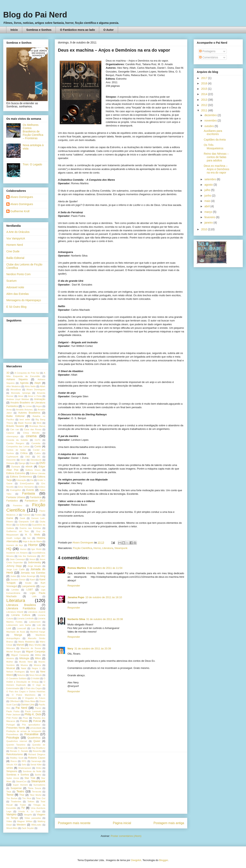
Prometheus (12, 734)
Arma (9, 410)
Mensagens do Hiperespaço (24, 300)
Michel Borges (14, 652)
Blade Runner (25, 423)
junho (208, 196)
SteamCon (21, 781)
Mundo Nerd (26, 662)
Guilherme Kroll (20, 211)
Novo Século (36, 675)
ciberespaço (12, 436)
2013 (205, 100)
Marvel (20, 645)
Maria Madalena (26, 642)
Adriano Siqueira (17, 379)
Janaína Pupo (76, 597)
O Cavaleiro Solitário (17, 678)
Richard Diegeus (37, 754)
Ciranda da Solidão (17, 440)
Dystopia (16, 467)
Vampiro (11, 814)
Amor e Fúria (35, 396)
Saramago (36, 761)
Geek (23, 518)
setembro (210, 179)
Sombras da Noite (32, 771)
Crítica (24, 453)
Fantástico (12, 501)
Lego (43, 586)
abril (207, 206)
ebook (29, 467)
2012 (205, 105)
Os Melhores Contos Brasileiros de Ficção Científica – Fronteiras (33, 132)
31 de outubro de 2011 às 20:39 (93, 649)
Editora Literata (38, 473)
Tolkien (31, 801)
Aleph (37, 383)
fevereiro (210, 217)
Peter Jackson (13, 715)
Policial (37, 721)
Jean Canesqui (17, 559)
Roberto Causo (37, 758)
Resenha (37, 751)
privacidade (36, 728)
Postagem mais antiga (169, 823)
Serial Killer (36, 765)
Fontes (38, 515)
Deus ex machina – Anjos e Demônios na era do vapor (217, 169)
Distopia (10, 463)
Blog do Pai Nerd (35, 15)
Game (10, 518)
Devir (23, 460)
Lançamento (29, 586)
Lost (9, 628)
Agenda (24, 383)
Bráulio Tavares (15, 426)
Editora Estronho (16, 473)
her (29, 538)
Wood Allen (12, 828)
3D (8, 373)
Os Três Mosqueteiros (214, 147)
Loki (39, 625)
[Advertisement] (121, 783)
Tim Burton (12, 798)
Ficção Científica (83, 548)
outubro (209, 126)
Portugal (11, 725)
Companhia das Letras (18, 447)
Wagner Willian (25, 821)
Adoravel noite (15, 287)
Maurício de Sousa (31, 648)
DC (39, 457)
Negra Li (36, 668)
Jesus (32, 559)
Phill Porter (12, 718)
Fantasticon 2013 (35, 501)
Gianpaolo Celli (26, 522)
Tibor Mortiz (36, 795)
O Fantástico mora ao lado (77, 30)
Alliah (43, 386)
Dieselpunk (36, 460)
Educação (21, 480)
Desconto (11, 460)
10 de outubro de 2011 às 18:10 (104, 597)
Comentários (209, 57)
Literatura (108, 548)
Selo (24, 765)
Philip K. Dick (33, 714)
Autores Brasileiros (29, 413)
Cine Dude (13, 251)
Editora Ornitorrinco (21, 477)
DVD (42, 463)
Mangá (18, 635)
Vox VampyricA (16, 238)
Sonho (38, 775)
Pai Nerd (21, 708)
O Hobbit (35, 678)
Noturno (21, 675)
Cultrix (37, 453)
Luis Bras (36, 628)
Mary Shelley (35, 645)
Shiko (39, 768)
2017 (205, 78)
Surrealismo (39, 785)
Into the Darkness (27, 556)
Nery (70, 649)
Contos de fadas (16, 450)
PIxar (25, 718)
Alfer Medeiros (13, 386)
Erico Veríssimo (26, 487)
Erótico (42, 487)
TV (23, 808)
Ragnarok (23, 748)
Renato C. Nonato (19, 751)
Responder (74, 586)
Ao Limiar (27, 406)
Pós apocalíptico (31, 725)
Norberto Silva (76, 619)
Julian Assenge (28, 576)
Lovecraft (21, 628)
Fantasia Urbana (16, 497)
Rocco (14, 761)
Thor (22, 795)
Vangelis (28, 815)
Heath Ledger (14, 538)
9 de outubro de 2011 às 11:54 (105, 568)
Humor (23, 549)
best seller (25, 420)
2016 (205, 83)
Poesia (24, 721)
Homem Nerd (15, 245)
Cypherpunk (12, 457)
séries (10, 768)
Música (37, 665)
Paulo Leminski (33, 711)
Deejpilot (136, 860)
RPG (24, 761)
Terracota (37, 792)
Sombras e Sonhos (39, 30)
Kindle (28, 583)
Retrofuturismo (15, 754)
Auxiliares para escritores (213, 133)
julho (208, 190)
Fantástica (36, 497)
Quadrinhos (34, 738)
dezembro (211, 115)
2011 (205, 110)
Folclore (27, 515)
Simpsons (12, 771)
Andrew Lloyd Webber (18, 399)
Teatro (20, 791)
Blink (39, 423)
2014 (205, 94)
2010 (205, 229)
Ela (32, 480)
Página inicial (122, 823)
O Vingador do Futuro (34, 698)
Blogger (163, 860)
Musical (11, 668)
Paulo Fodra (13, 711)
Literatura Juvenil (37, 612)
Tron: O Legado (33, 164)
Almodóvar (16, 390)
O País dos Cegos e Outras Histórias (26, 692)
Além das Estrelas (18, 294)
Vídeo (9, 821)
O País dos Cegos (33, 688)
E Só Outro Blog (16, 307)
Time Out (41, 798)
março (209, 212)
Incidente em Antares (17, 553)
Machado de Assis (16, 632)
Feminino (18, 505)
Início (14, 30)
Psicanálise (31, 734)
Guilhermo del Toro (18, 531)
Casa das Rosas (33, 429)
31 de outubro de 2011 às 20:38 (105, 619)
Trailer (23, 805)
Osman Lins (27, 705)
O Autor (109, 30)
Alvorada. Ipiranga (21, 393)
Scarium (11, 281)
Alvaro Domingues (22, 197)
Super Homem (20, 785)
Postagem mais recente (74, 823)
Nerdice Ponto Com (18, 274)
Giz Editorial (22, 525)
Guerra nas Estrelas (30, 528)
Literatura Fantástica (21, 608)
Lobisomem (35, 622)
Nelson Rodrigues (16, 672)
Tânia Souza (34, 788)
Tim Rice (27, 798)
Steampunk (121, 548)
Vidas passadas (33, 818)
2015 (205, 89)
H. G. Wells (33, 535)
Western (21, 825)
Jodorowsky (34, 562)
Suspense (16, 788)
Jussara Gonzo (18, 580)
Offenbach (15, 701)
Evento (30, 490)
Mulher (10, 662)
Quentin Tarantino (16, 745)
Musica (24, 665)
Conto (38, 447)
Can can (14, 429)
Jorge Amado (34, 566)
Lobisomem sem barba (19, 625)
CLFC (38, 440)
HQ (9, 549)
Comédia (36, 443)
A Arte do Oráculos (18, 232)
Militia (38, 655)
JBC (43, 556)
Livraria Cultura (21, 615)
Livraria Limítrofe (26, 618)
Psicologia (13, 738)
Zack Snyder (28, 828)
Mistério (10, 658)
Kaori (32, 580)
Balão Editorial (15, 258)
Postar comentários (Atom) (126, 836)
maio (208, 201)
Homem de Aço (15, 545)
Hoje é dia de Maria (32, 541)
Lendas (15, 590)
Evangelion (16, 490)
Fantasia (29, 493)
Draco (32, 463)
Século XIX (12, 765)
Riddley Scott (17, 758)
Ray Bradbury (38, 748)
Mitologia (24, 658)
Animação (40, 399)
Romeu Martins (77, 568)
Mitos (38, 658)
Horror (97, 548)
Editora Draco (33, 470)
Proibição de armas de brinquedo (24, 731)
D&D (28, 457)
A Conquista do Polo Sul (27, 373)
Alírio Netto (30, 386)
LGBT (30, 590)
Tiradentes (16, 801)
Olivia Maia (30, 701)
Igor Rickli (36, 549)
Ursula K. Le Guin (29, 811)
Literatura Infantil (15, 612)
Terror (10, 795)
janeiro (209, 223)
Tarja (9, 792)
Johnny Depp (14, 566)
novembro (211, 121)
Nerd (33, 672)
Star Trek (30, 778)
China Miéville (31, 433)
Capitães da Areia (215, 140)
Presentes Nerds (16, 728)
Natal (24, 668)
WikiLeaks (36, 825)
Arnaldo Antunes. (25, 410)
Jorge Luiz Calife (15, 569)
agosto (209, 185)
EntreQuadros (27, 483)
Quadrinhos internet (17, 741)
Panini (38, 708)
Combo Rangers (15, 443)
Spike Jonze (13, 778)
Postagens (207, 51)
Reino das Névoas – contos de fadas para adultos (216, 157)
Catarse (10, 433)
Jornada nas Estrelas (33, 573)
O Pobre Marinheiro (24, 695)
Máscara (11, 648)
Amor (21, 396)
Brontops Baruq (37, 426)
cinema (31, 436)
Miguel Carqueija (36, 652)
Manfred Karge (38, 632)
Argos (39, 406)
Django (22, 463)
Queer (37, 741)
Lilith (34, 596)
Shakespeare (25, 768)
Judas (13, 576)
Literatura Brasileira (21, 605)
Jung (43, 576)
